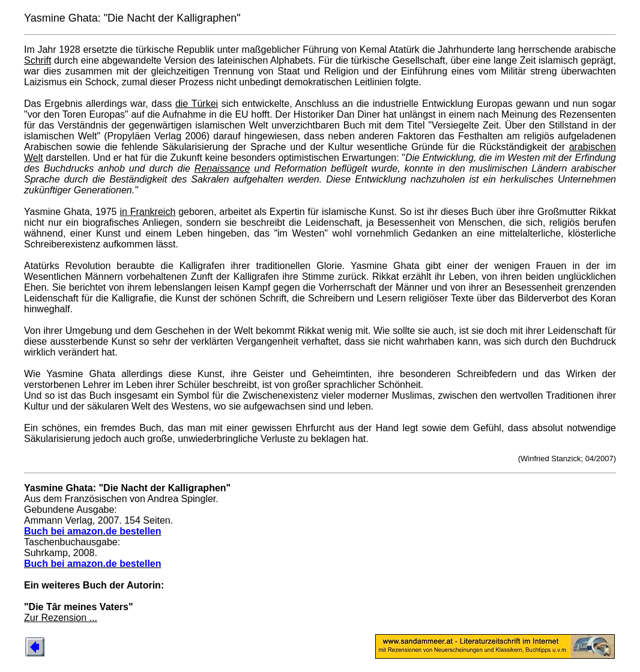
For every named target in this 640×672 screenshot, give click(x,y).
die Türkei (197, 104)
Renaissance (222, 168)
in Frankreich (147, 212)
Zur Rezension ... (61, 618)
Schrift (38, 60)
